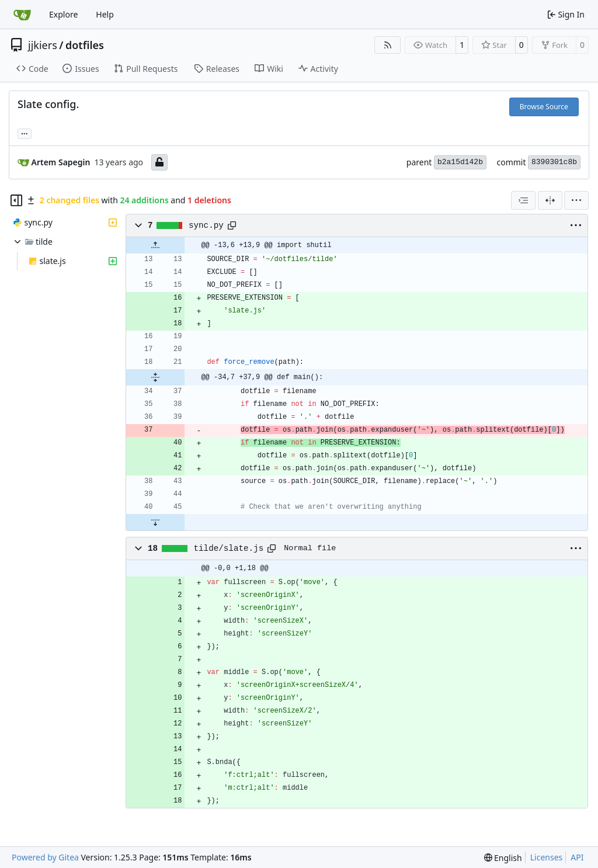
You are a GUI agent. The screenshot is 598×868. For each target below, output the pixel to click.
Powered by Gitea (45, 857)
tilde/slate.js (229, 548)
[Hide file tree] (16, 200)
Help (105, 14)
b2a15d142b (460, 162)
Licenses (547, 857)
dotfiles (85, 45)
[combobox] (523, 200)
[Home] (22, 15)
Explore (63, 14)
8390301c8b (554, 162)
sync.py (206, 225)
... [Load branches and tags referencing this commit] (25, 133)
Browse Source (544, 107)
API (577, 857)
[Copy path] (232, 225)
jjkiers (43, 45)
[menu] (576, 200)
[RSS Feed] (388, 45)
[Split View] (550, 200)
